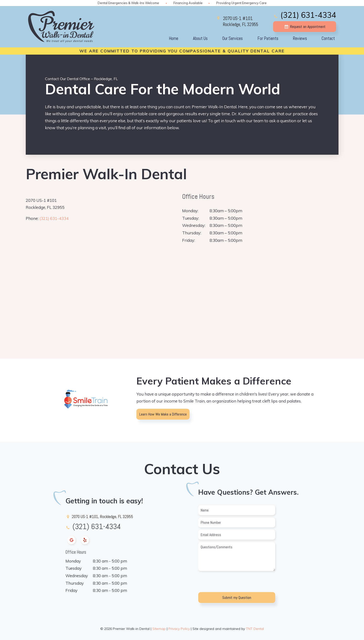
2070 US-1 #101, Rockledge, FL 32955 (99, 517)
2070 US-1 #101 (241, 21)
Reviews (300, 38)
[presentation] (235, 583)
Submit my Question (237, 598)
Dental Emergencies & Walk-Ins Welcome (128, 3)
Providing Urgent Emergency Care (241, 3)
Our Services (233, 38)
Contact (328, 38)
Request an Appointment (304, 27)
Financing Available (188, 3)
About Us (200, 38)
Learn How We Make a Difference (163, 414)
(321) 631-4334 (304, 15)
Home (174, 38)
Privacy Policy (179, 629)
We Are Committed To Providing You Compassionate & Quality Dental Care (182, 51)
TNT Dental (255, 629)
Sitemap (159, 629)
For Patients (268, 38)
